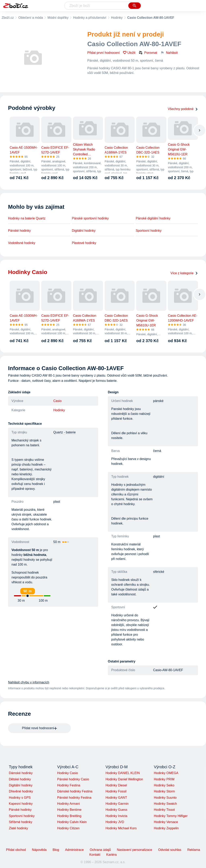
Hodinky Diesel (116, 785)
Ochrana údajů (100, 850)
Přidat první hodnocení (104, 53)
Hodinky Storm (164, 791)
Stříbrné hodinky (21, 822)
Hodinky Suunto (165, 798)
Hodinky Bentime (69, 810)
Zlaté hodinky (18, 828)
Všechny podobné (183, 109)
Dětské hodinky (20, 779)
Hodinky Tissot (164, 810)
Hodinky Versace (166, 822)
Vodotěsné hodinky (22, 243)
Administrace (74, 850)
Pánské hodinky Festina (74, 798)
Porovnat (148, 53)
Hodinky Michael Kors (121, 828)
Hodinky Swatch (165, 804)
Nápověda (39, 850)
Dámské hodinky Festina (75, 791)
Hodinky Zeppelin (166, 828)
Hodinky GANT (116, 798)
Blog (56, 850)
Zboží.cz (8, 18)
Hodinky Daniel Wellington (124, 779)
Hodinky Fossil (116, 791)
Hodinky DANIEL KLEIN (123, 773)
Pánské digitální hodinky (153, 218)
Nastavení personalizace (134, 850)
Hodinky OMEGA (166, 773)
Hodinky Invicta (116, 816)
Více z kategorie (184, 273)
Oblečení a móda (31, 18)
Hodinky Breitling (69, 816)
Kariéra (111, 855)
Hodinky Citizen (68, 828)
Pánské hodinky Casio (73, 779)
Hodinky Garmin (117, 804)
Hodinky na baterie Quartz (27, 218)
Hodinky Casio (67, 773)
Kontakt (95, 855)
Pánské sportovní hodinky (90, 218)
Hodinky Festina (69, 785)
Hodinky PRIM (164, 779)
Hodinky (117, 18)
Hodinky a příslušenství (90, 18)
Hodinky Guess (116, 810)
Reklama (194, 850)
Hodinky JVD (115, 822)
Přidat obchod (16, 850)
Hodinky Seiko (164, 785)
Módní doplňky (58, 18)
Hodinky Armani (68, 804)
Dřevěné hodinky (21, 791)
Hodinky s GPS (20, 798)
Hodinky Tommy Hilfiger (171, 816)
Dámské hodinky (21, 773)
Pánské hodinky (19, 231)
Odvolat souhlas (170, 850)
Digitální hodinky (84, 231)
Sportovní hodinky (149, 231)
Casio (57, 401)
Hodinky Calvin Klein (72, 822)
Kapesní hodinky (21, 804)
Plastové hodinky (84, 243)
